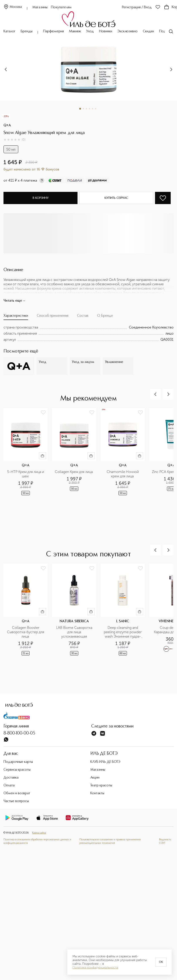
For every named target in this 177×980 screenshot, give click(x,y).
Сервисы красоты (17, 770)
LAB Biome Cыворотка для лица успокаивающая (75, 632)
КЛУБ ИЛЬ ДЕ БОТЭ (105, 762)
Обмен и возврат (17, 793)
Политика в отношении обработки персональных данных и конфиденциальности (37, 841)
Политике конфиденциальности (95, 968)
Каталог (9, 31)
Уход (90, 31)
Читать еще (14, 301)
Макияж (75, 31)
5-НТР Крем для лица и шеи (26, 474)
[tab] (16, 317)
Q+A (7, 126)
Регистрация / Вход (137, 7)
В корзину (41, 198)
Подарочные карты (18, 762)
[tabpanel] (88, 334)
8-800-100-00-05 (19, 733)
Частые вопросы (16, 801)
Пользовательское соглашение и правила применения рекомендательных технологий (110, 841)
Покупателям (61, 7)
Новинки (106, 31)
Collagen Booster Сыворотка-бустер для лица (26, 632)
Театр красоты (101, 786)
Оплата (9, 786)
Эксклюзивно (127, 31)
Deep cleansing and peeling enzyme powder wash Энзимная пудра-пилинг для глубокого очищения (123, 632)
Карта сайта (39, 833)
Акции (95, 778)
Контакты (97, 793)
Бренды (27, 31)
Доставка (11, 778)
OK (161, 962)
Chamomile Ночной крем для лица (123, 474)
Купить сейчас (116, 198)
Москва (13, 7)
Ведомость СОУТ (165, 841)
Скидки (148, 31)
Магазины (40, 7)
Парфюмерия (53, 31)
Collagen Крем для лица (74, 472)
